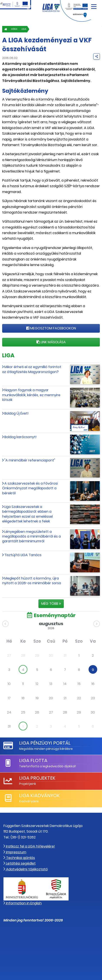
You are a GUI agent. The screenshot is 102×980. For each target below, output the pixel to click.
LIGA (24, 29)
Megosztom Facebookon (51, 328)
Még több (51, 604)
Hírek (14, 29)
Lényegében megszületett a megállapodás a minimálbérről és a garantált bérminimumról (31, 536)
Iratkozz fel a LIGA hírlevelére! (29, 846)
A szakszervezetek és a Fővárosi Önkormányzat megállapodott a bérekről (30, 488)
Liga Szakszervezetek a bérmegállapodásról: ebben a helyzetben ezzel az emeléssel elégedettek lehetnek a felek (27, 514)
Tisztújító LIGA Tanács (23, 555)
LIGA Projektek (37, 778)
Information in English (23, 903)
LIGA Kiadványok (39, 796)
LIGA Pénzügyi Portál (45, 743)
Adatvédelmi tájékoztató (26, 869)
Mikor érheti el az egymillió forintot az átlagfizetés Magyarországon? (32, 369)
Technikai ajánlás (19, 858)
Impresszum (15, 852)
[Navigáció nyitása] (94, 5)
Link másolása (51, 342)
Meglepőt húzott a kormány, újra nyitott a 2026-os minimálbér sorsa (32, 581)
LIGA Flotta (33, 761)
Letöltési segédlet (20, 863)
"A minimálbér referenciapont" (30, 460)
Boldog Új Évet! (16, 413)
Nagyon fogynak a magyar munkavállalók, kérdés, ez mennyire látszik (31, 395)
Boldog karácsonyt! (21, 437)
